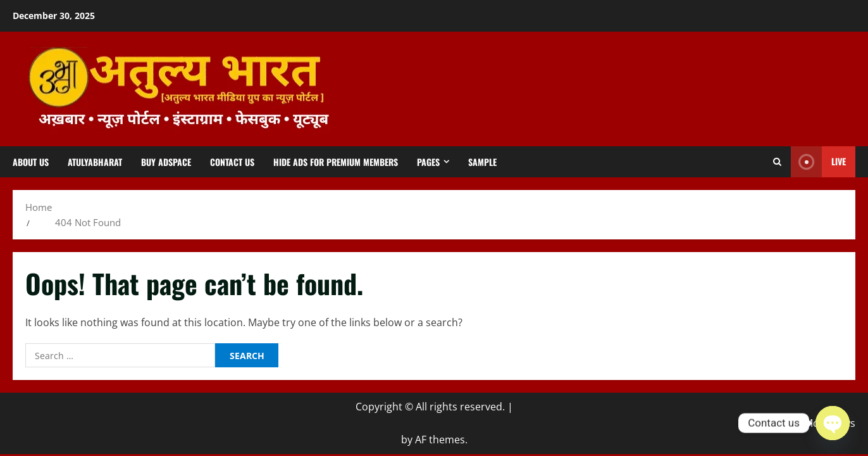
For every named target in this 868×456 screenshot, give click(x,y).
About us (31, 162)
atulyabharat (95, 162)
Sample (482, 162)
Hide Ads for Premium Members (336, 162)
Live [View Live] (818, 162)
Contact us (232, 162)
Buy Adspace (166, 162)
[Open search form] (777, 162)
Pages (428, 162)
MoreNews (830, 423)
